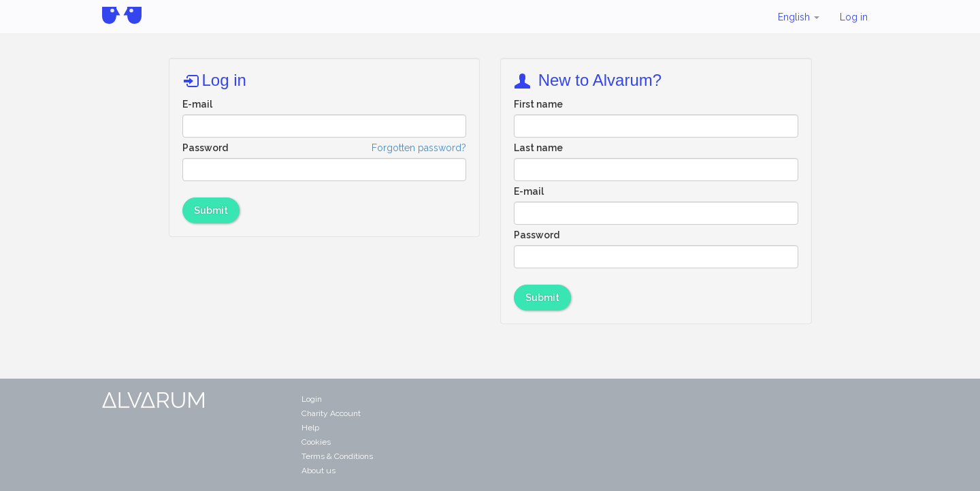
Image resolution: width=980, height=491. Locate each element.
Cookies (316, 442)
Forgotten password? (419, 148)
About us (318, 471)
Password (205, 148)
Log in (854, 17)
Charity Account (331, 413)
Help (310, 428)
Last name (538, 148)
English (799, 17)
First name (538, 104)
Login (312, 399)
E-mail (197, 104)
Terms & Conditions (337, 456)
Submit (211, 210)
